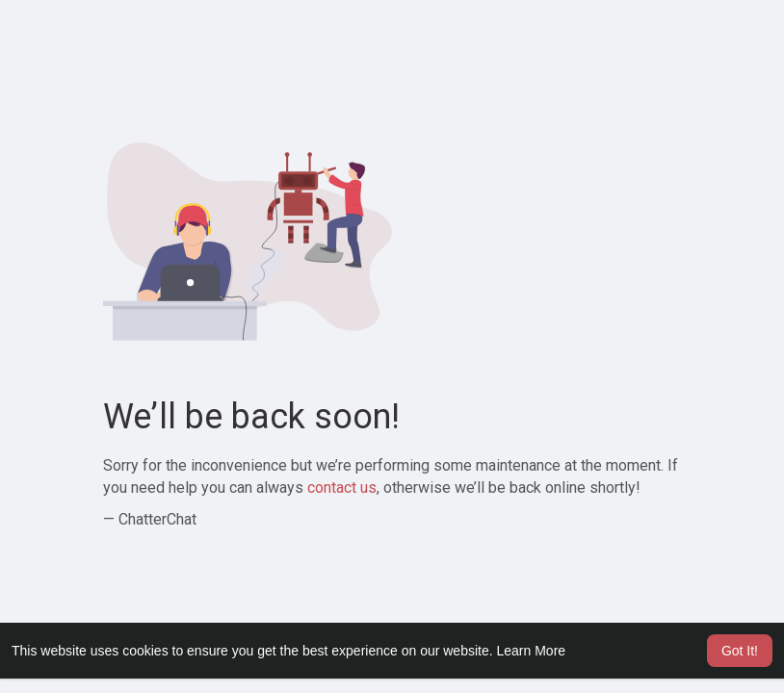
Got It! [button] (740, 651)
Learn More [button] (532, 651)
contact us (342, 488)
